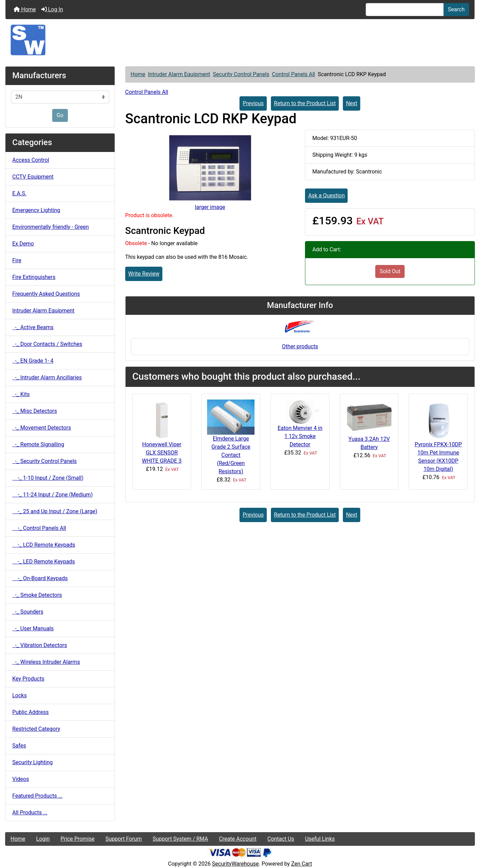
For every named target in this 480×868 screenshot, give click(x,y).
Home (25, 9)
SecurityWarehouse (235, 864)
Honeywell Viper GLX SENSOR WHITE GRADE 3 (162, 453)
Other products (300, 346)
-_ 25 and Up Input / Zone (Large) (55, 511)
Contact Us (281, 839)
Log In (52, 9)
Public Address (31, 712)
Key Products (28, 679)
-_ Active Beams (33, 327)
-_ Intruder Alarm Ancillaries (47, 377)
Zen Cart (302, 864)
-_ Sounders (28, 612)
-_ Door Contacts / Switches (47, 344)
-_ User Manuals (33, 628)
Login (43, 839)
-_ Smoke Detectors (37, 595)
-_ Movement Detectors (42, 428)
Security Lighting (33, 762)
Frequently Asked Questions (46, 294)
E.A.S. (19, 193)
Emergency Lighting (36, 210)
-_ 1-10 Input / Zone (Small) (48, 478)
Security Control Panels (241, 74)
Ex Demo (23, 244)
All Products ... (30, 813)
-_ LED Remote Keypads (44, 562)
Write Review (144, 274)
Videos (21, 779)
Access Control (31, 160)
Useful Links (320, 839)
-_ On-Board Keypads (40, 578)
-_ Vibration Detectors (40, 645)
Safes (19, 746)
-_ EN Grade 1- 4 (33, 361)
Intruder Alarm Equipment (179, 74)
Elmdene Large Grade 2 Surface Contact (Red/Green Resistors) (231, 455)
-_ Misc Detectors (35, 411)
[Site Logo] (240, 40)
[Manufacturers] (60, 97)
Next (352, 103)
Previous (253, 103)
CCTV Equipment (33, 177)
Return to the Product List (305, 103)
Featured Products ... (38, 796)
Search (456, 9)
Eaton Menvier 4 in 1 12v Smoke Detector (300, 436)
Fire (17, 260)
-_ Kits (21, 394)
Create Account (238, 839)
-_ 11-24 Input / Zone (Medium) (53, 495)
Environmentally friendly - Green (50, 227)
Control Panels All (293, 74)
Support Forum (124, 839)
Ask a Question (326, 195)
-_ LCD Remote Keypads (44, 545)
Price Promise (78, 839)
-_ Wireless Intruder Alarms (46, 662)
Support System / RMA (180, 839)
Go (60, 115)
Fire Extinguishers (34, 277)
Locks (19, 695)
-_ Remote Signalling (38, 444)
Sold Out (390, 271)
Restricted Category (36, 729)
